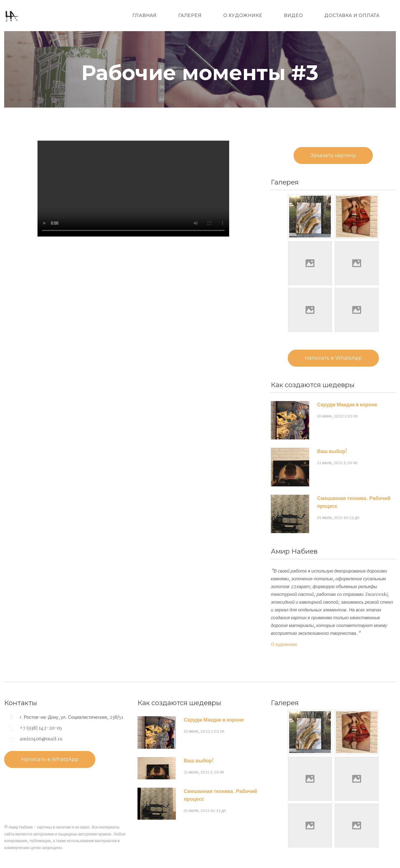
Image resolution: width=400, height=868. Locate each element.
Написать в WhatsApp (333, 358)
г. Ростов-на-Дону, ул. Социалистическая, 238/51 (72, 717)
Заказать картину (333, 155)
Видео (293, 15)
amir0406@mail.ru (41, 739)
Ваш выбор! (332, 452)
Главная (145, 15)
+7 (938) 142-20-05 (41, 728)
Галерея (190, 15)
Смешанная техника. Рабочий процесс (354, 503)
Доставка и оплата (352, 15)
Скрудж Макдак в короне (347, 405)
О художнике (243, 15)
